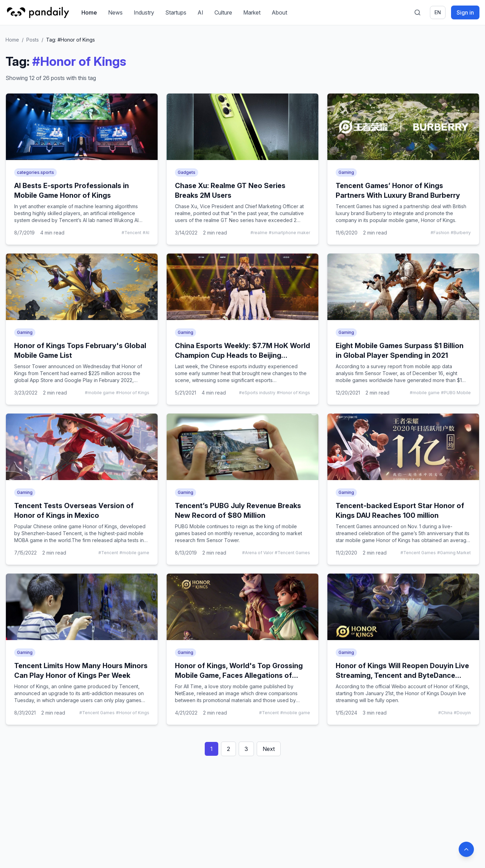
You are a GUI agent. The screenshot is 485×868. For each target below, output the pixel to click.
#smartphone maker (289, 233)
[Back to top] (466, 849)
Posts (33, 40)
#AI (146, 233)
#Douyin (462, 713)
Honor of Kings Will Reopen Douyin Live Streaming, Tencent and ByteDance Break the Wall (402, 675)
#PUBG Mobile (456, 393)
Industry (144, 12)
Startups (176, 12)
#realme (259, 233)
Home (90, 12)
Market (252, 12)
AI (201, 12)
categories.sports (36, 172)
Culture (224, 12)
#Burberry (461, 233)
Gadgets (187, 172)
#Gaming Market (454, 553)
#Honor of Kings (133, 393)
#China (445, 713)
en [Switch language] (438, 12)
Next (269, 749)
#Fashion (440, 233)
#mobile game (100, 393)
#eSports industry (257, 393)
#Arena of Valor (258, 553)
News (116, 12)
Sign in (465, 12)
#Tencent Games (292, 553)
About (280, 12)
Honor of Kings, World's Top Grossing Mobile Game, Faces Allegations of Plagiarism (239, 675)
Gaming (346, 172)
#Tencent (131, 233)
